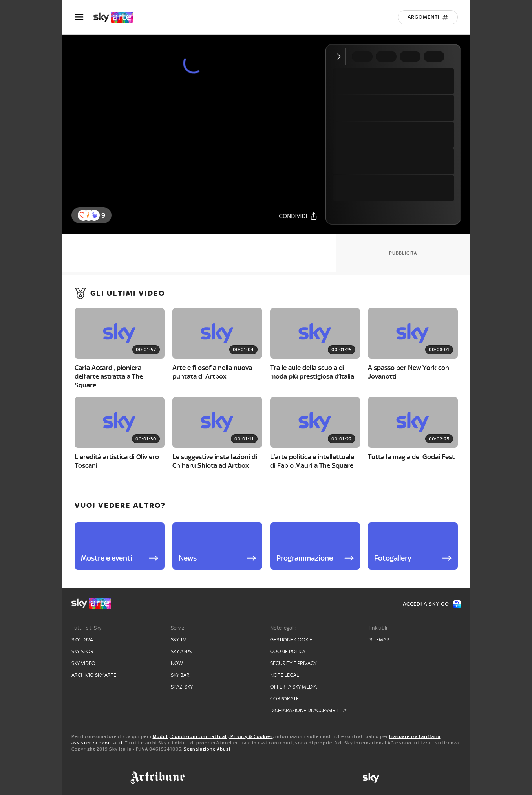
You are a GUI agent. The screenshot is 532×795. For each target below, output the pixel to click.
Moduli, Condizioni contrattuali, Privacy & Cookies (213, 736)
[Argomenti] (428, 17)
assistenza (84, 743)
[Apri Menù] (84, 17)
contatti (112, 743)
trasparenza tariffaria (415, 736)
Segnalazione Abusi (207, 749)
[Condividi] (298, 216)
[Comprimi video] (341, 57)
